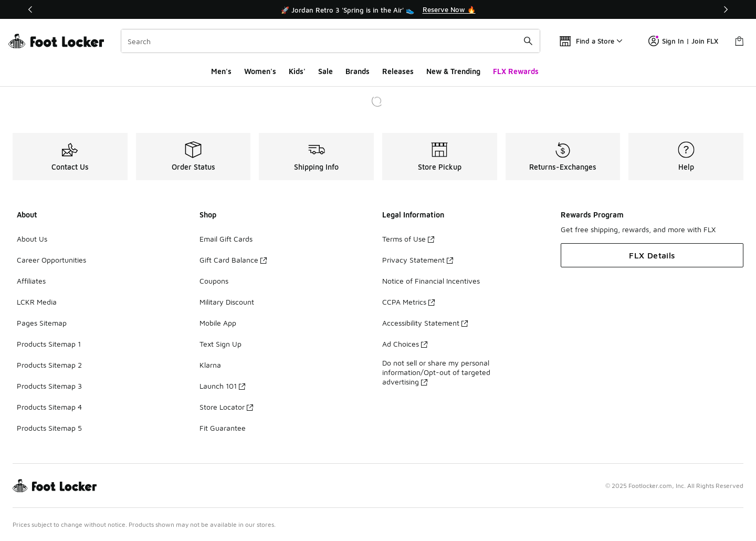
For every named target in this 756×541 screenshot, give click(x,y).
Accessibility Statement (425, 323)
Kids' (297, 71)
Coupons (214, 281)
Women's (260, 71)
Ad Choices (405, 344)
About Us (32, 239)
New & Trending (453, 71)
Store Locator (226, 407)
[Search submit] (528, 41)
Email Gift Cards (226, 239)
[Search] (330, 41)
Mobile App (218, 323)
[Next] (726, 9)
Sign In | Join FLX (683, 41)
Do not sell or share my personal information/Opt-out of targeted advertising (436, 372)
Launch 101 (222, 386)
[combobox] (330, 41)
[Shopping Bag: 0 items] (739, 41)
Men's (221, 71)
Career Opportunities (51, 260)
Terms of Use (408, 239)
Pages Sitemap (42, 323)
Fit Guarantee (223, 428)
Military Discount (227, 302)
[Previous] (30, 9)
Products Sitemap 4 (49, 407)
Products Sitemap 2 (49, 365)
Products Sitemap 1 (49, 344)
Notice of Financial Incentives (431, 281)
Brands (358, 71)
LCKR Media (37, 302)
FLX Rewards (516, 71)
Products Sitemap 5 (49, 428)
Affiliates (31, 281)
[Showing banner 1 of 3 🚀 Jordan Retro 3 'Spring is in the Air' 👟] (378, 9)
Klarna (210, 365)
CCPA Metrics (408, 302)
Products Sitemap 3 (49, 386)
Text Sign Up (220, 344)
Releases (398, 71)
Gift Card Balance (233, 260)
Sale (325, 71)
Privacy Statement (418, 260)
